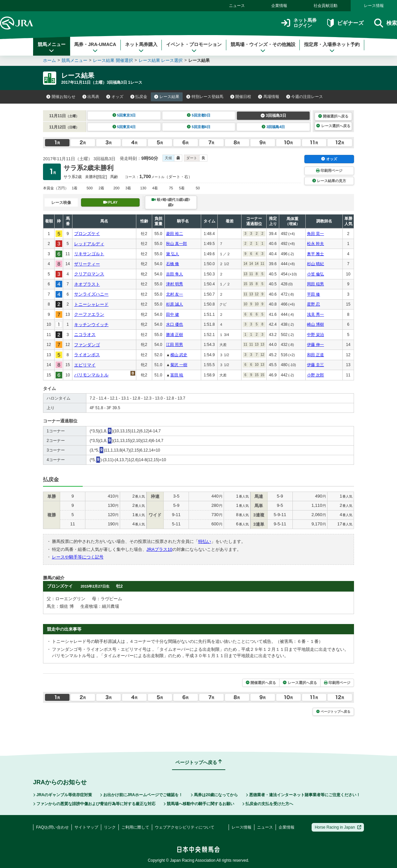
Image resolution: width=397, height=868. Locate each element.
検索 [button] (386, 23)
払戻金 (139, 97)
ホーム (49, 60)
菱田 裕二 (175, 234)
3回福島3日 (273, 116)
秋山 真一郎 (176, 244)
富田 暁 (177, 375)
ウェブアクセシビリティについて (185, 827)
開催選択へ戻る (333, 116)
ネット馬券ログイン (299, 23)
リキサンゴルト (89, 254)
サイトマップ (86, 827)
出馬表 (91, 97)
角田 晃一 (315, 234)
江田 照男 (175, 345)
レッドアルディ (89, 244)
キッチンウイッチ (91, 325)
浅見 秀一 (315, 314)
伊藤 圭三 (315, 365)
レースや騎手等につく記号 (78, 557)
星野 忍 (313, 304)
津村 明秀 (175, 284)
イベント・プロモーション (194, 47)
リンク (110, 827)
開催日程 (241, 97)
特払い (205, 541)
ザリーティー (87, 264)
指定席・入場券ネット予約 (332, 47)
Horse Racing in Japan (338, 827)
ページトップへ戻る (333, 712)
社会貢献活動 (326, 6)
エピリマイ (85, 365)
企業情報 (279, 6)
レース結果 (167, 97)
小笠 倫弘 (315, 274)
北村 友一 (175, 294)
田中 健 (173, 314)
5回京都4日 (199, 127)
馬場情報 (269, 97)
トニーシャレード (91, 304)
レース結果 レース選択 (161, 60)
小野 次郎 (315, 375)
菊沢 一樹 (179, 365)
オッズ (115, 97)
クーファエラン (89, 314)
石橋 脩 (173, 264)
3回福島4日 (273, 127)
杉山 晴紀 (315, 264)
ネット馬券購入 (141, 47)
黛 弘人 (173, 254)
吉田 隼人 (175, 274)
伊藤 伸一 (315, 345)
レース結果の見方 (329, 181)
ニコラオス (85, 335)
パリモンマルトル (91, 375)
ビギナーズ (345, 23)
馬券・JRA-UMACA (95, 47)
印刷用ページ (329, 170)
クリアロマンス (89, 274)
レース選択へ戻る (333, 126)
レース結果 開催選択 (113, 60)
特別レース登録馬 (205, 97)
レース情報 (374, 6)
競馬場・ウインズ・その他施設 (263, 47)
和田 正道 (315, 355)
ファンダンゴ (87, 345)
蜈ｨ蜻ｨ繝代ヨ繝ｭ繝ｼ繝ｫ (171, 202)
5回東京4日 (124, 127)
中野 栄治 (315, 335)
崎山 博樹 (315, 324)
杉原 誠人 (175, 304)
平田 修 (313, 294)
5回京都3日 (199, 115)
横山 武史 (179, 355)
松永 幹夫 (315, 244)
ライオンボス (87, 355)
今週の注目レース (305, 97)
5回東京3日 (124, 115)
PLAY (110, 202)
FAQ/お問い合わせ (52, 827)
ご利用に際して (135, 827)
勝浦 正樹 (175, 335)
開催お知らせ (61, 97)
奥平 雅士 (315, 254)
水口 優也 (175, 324)
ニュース (237, 6)
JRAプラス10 (159, 549)
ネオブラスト (87, 284)
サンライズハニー (91, 294)
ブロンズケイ (87, 234)
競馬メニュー (52, 47)
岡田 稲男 (315, 284)
